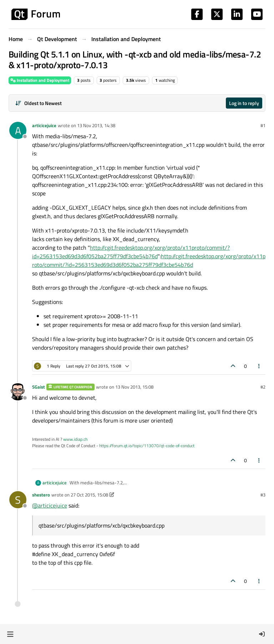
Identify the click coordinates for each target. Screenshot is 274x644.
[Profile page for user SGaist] (18, 392)
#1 (263, 125)
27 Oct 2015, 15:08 (89, 495)
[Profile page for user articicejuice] (18, 130)
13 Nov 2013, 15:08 (134, 387)
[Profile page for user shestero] (18, 500)
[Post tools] (259, 366)
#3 (263, 495)
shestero (41, 495)
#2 (263, 387)
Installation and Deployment (40, 80)
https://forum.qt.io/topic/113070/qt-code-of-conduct (147, 446)
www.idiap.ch (75, 439)
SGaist (39, 387)
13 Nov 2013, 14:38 (96, 125)
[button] (10, 634)
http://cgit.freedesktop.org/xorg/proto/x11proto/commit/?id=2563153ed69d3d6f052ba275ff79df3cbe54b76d (131, 252)
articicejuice (44, 125)
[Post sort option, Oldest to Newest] (38, 103)
